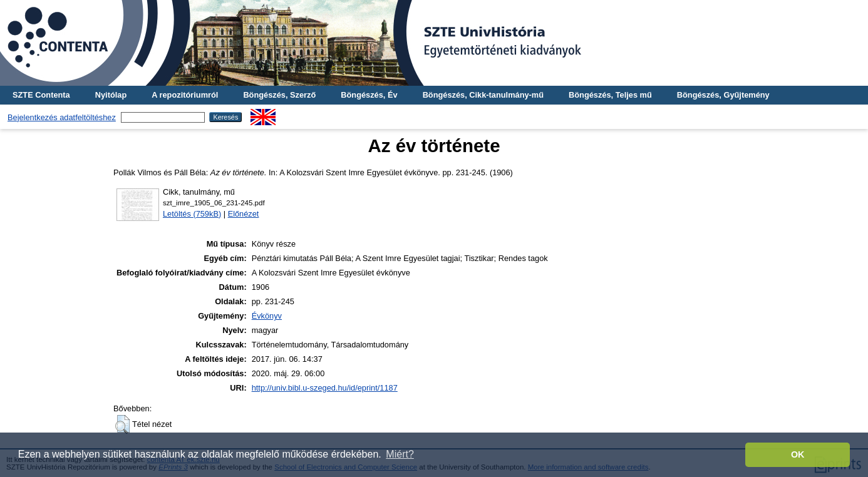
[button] (122, 424)
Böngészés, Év (369, 95)
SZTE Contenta (41, 95)
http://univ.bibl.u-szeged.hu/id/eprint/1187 (325, 388)
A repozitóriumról (185, 95)
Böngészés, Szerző (279, 95)
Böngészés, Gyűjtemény (723, 95)
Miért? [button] (400, 454)
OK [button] (798, 454)
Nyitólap (111, 95)
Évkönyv (267, 316)
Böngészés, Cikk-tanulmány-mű (483, 95)
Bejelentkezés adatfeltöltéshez (62, 117)
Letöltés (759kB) (192, 214)
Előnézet (244, 214)
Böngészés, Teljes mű (610, 95)
